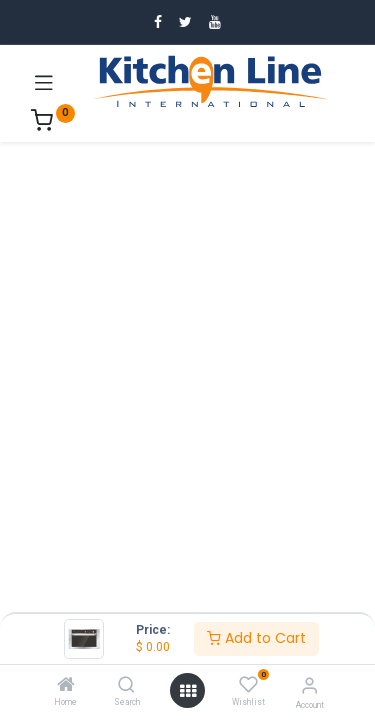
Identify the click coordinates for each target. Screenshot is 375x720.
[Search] (126, 686)
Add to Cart (256, 638)
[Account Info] (309, 685)
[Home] (66, 686)
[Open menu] (188, 691)
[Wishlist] (248, 685)
